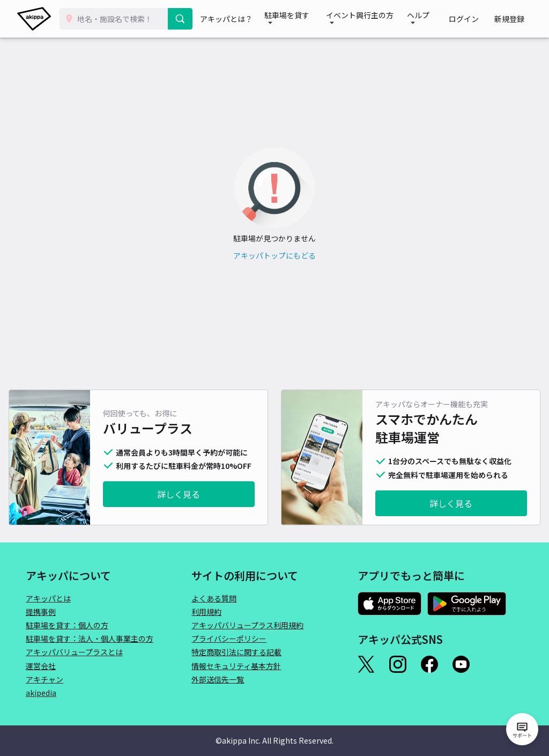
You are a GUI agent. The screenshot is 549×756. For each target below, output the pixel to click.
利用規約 (206, 612)
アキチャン (44, 679)
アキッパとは (48, 598)
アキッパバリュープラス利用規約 (247, 625)
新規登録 (513, 19)
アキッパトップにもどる (274, 255)
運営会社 (41, 666)
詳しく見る (179, 494)
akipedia (41, 693)
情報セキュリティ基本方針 (236, 666)
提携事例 (41, 612)
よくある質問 (214, 598)
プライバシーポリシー (229, 638)
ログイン (474, 19)
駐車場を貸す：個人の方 (67, 625)
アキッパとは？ (233, 19)
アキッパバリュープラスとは (74, 652)
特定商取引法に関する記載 (236, 652)
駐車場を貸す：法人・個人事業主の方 (90, 638)
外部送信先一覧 (218, 679)
